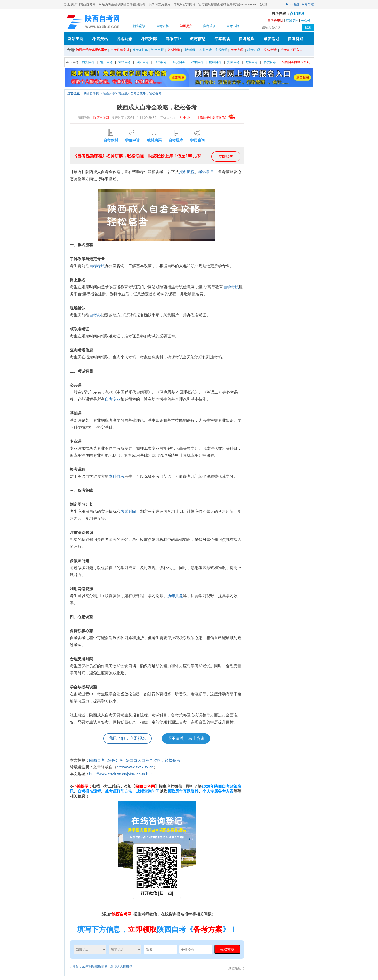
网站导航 (308, 4)
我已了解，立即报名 (127, 738)
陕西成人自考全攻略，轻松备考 (140, 93)
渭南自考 (161, 62)
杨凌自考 (270, 62)
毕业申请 (206, 50)
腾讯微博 (111, 966)
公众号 (306, 21)
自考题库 (247, 39)
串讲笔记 (271, 39)
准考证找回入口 (292, 50)
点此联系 (297, 14)
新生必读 (139, 26)
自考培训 (209, 26)
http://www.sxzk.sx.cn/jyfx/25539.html (121, 774)
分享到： (76, 966)
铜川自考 (106, 62)
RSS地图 (293, 4)
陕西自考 (97, 760)
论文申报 (158, 50)
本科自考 (117, 476)
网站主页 (75, 39)
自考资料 (163, 26)
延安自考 (179, 62)
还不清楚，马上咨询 (186, 738)
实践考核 (221, 50)
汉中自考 (197, 62)
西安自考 (88, 62)
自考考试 (97, 266)
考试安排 (149, 39)
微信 (129, 966)
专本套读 (222, 39)
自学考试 (231, 287)
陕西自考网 (91, 93)
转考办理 (254, 50)
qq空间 (87, 966)
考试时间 (128, 511)
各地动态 (124, 39)
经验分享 (109, 93)
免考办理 (237, 50)
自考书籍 (233, 26)
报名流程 (187, 172)
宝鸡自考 (124, 62)
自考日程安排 (120, 50)
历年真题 (175, 596)
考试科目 (206, 172)
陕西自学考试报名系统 (92, 50)
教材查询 (174, 50)
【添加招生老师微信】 (216, 118)
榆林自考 (215, 62)
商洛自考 (252, 62)
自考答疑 (296, 39)
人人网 (121, 966)
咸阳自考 (143, 62)
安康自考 (233, 62)
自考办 (95, 315)
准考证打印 (140, 50)
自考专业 (173, 39)
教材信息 (198, 39)
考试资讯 (100, 39)
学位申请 (270, 50)
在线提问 (292, 21)
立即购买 (226, 156)
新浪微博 (98, 966)
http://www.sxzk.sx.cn (135, 767)
